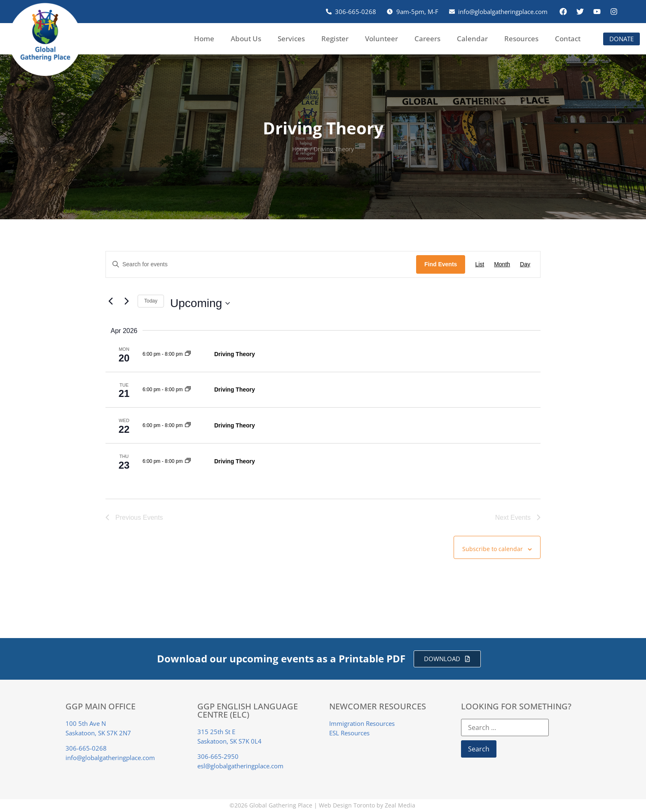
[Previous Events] (110, 301)
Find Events (441, 264)
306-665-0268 (86, 748)
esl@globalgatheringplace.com (240, 766)
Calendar (472, 39)
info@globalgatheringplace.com (110, 758)
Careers (427, 39)
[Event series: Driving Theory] (188, 354)
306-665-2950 (218, 756)
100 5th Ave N (86, 723)
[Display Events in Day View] (525, 264)
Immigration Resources (362, 723)
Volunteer (382, 39)
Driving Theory (235, 354)
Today (151, 301)
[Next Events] (126, 301)
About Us (246, 39)
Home (204, 39)
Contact (568, 39)
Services (291, 39)
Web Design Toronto (347, 806)
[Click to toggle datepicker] (200, 303)
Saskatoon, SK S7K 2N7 (98, 733)
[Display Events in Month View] (502, 264)
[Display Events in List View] (480, 264)
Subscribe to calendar (493, 549)
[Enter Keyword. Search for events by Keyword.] (261, 264)
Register (335, 39)
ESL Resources (349, 733)
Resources (521, 39)
